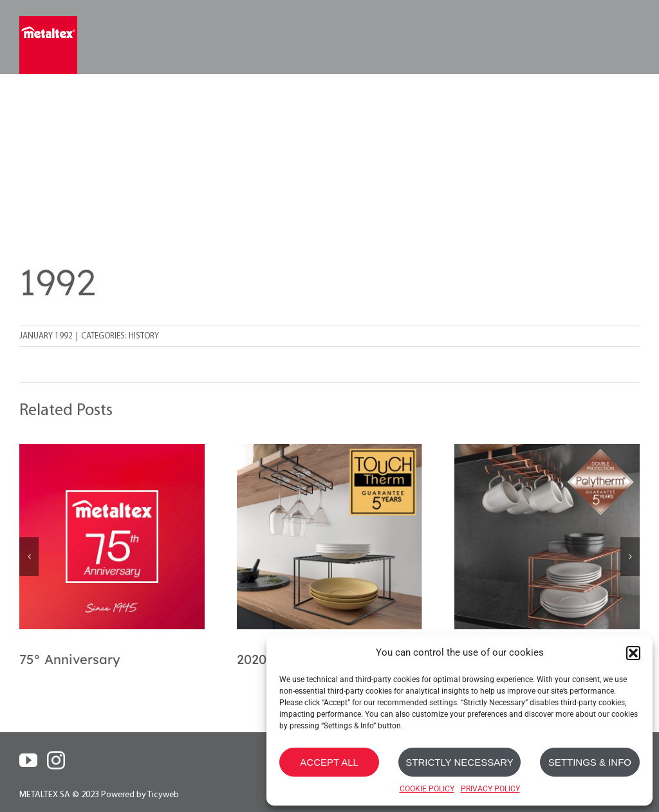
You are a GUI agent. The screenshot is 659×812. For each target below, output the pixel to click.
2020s (255, 659)
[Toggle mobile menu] (632, 37)
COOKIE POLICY (427, 789)
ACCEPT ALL (329, 762)
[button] (633, 653)
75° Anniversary (70, 659)
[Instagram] (56, 761)
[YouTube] (28, 761)
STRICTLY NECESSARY (459, 762)
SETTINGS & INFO (590, 762)
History (144, 336)
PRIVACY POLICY (490, 789)
